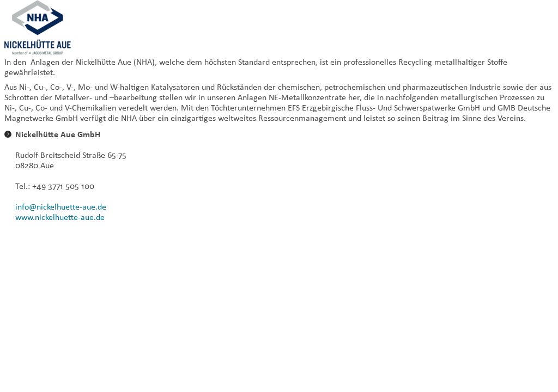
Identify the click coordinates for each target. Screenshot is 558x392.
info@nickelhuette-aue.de (61, 207)
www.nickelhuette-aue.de (60, 217)
